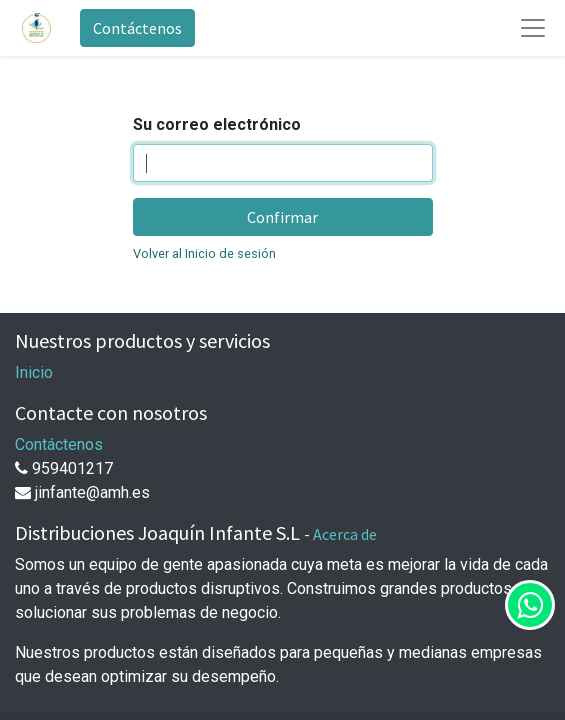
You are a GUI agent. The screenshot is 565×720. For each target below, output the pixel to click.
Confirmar (282, 217)
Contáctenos (137, 28)
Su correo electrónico (217, 124)
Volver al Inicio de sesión (204, 253)
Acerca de (345, 534)
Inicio (34, 372)
